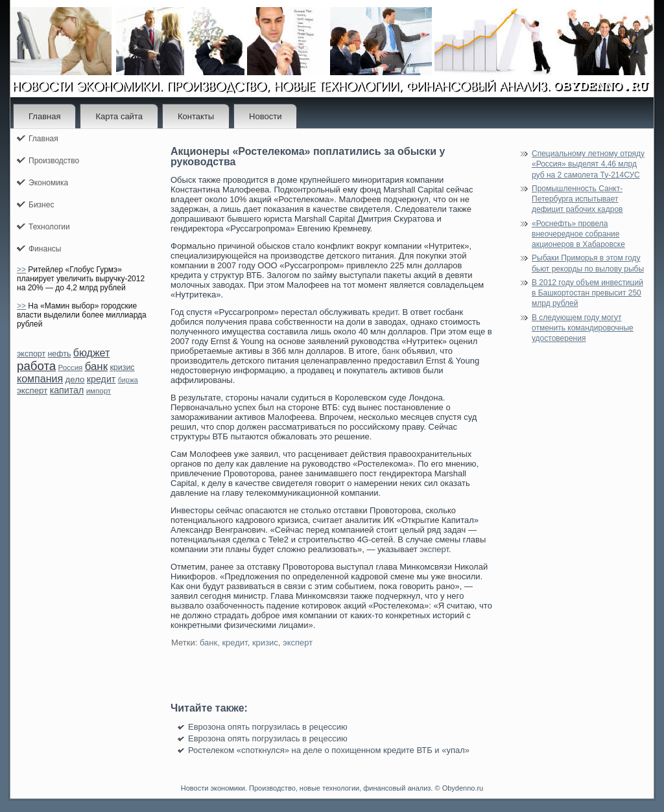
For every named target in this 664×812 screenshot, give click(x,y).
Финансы (45, 249)
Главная (44, 116)
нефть (59, 354)
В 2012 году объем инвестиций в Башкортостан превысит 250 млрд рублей (587, 293)
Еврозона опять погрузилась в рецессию (268, 727)
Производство (54, 161)
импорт (99, 391)
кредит (101, 379)
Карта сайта (119, 116)
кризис (122, 367)
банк (96, 366)
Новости (265, 116)
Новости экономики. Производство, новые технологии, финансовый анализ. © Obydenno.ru (332, 788)
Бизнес (41, 205)
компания (40, 379)
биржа (128, 380)
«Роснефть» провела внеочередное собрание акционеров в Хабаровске (578, 234)
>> (21, 270)
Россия (70, 367)
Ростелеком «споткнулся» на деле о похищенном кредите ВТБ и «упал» (329, 750)
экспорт (31, 354)
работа (36, 366)
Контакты (196, 116)
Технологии (49, 227)
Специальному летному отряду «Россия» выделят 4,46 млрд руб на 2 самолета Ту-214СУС (588, 164)
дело (75, 379)
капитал (67, 390)
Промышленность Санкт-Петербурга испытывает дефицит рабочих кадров (577, 199)
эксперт (32, 390)
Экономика (48, 183)
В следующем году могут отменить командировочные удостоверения (583, 328)
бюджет (92, 353)
